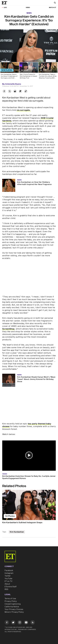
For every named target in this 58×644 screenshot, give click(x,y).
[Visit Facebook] (7, 623)
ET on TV (8, 581)
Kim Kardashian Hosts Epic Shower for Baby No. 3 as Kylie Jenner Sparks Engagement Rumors (29, 477)
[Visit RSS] (33, 623)
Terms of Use (10, 599)
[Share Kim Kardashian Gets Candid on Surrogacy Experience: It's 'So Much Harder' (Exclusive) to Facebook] (4, 92)
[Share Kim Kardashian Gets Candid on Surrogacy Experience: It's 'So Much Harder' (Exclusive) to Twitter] (10, 92)
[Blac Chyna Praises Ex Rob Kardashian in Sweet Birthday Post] (29, 71)
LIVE (5, 8)
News (29, 13)
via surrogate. (24, 110)
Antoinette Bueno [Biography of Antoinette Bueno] (13, 84)
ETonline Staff (11, 587)
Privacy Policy (11, 601)
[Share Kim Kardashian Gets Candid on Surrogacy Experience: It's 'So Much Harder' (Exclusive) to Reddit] (15, 92)
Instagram (9, 573)
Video (28, 8)
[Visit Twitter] (13, 623)
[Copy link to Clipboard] (26, 92)
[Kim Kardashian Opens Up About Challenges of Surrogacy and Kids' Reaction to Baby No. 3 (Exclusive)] (10, 71)
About (7, 584)
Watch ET (53, 8)
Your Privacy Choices (14, 609)
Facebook (9, 570)
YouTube (8, 579)
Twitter (8, 576)
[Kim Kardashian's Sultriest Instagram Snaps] (29, 505)
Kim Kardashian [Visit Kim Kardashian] (17, 532)
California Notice (12, 607)
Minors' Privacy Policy (14, 612)
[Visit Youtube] (26, 623)
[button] (29, 455)
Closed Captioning (13, 604)
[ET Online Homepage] (5, 3)
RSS (6, 589)
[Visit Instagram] (20, 623)
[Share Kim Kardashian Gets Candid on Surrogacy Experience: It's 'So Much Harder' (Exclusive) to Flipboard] (20, 92)
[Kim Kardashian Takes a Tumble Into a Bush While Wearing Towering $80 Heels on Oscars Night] (48, 71)
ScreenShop (8, 329)
